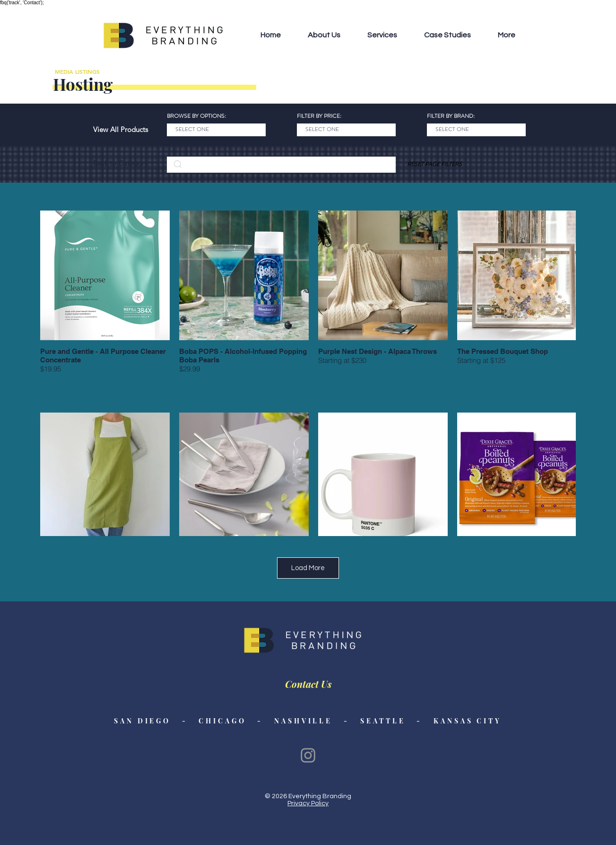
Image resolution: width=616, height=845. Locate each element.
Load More (308, 568)
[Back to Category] (121, 163)
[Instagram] (308, 755)
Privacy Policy (308, 803)
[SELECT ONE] (216, 130)
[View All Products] (121, 130)
